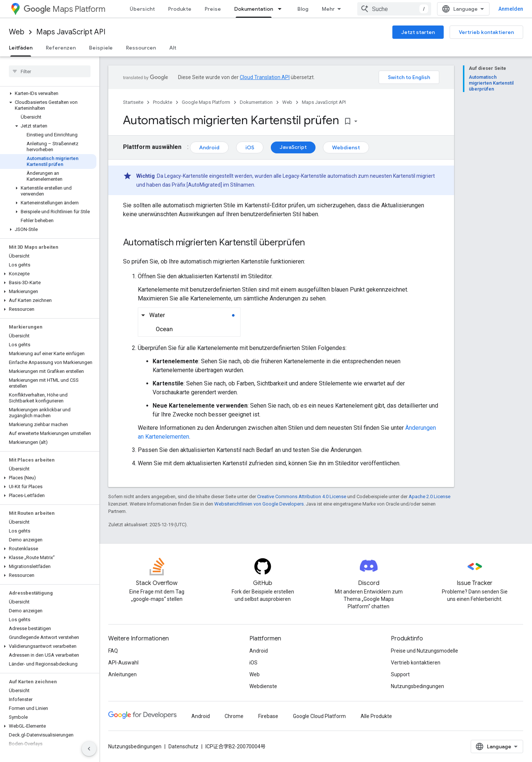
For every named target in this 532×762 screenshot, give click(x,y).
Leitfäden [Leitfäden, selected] (21, 48)
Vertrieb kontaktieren (486, 32)
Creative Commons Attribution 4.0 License (302, 496)
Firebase (268, 716)
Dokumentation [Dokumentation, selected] (254, 9)
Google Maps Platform (206, 102)
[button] (48, 93)
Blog (303, 9)
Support (400, 674)
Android (209, 147)
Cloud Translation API (265, 77)
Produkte (180, 9)
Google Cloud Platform (319, 716)
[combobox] (394, 9)
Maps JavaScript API (71, 32)
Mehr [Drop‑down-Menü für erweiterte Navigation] (328, 9)
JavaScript (293, 147)
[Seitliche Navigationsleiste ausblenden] (89, 749)
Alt (173, 48)
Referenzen (61, 48)
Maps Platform (64, 9)
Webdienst (346, 147)
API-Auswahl (123, 663)
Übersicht (142, 9)
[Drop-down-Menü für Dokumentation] (282, 9)
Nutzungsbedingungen (417, 686)
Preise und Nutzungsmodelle (424, 651)
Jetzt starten (418, 32)
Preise (213, 9)
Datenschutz (183, 746)
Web (17, 32)
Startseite (133, 102)
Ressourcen (141, 48)
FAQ (113, 651)
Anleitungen (122, 674)
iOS (250, 147)
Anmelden (511, 9)
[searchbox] (50, 71)
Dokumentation (256, 102)
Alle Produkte (376, 716)
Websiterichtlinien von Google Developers (259, 504)
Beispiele (101, 48)
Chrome (234, 716)
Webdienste (263, 686)
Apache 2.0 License (429, 496)
